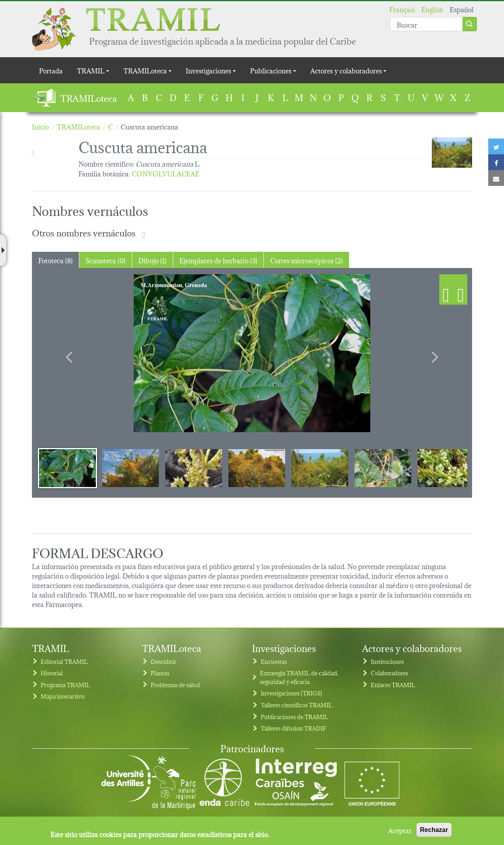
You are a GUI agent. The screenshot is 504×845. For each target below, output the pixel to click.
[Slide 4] (257, 468)
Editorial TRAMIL (64, 661)
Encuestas (274, 661)
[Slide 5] (320, 468)
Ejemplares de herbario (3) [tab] (218, 260)
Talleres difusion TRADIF (293, 728)
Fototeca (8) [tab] (55, 260)
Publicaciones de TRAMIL (294, 717)
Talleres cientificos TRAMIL (297, 705)
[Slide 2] (131, 468)
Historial (52, 673)
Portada (51, 70)
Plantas (160, 673)
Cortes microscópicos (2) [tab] (306, 260)
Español (462, 9)
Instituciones (387, 661)
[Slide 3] (194, 468)
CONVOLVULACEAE (166, 173)
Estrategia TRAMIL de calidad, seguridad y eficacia (299, 677)
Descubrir (163, 661)
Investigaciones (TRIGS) (291, 693)
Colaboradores (389, 673)
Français (402, 9)
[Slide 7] (446, 468)
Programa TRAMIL (65, 685)
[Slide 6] (383, 468)
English (432, 9)
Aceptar (400, 830)
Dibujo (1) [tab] (152, 260)
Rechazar (434, 830)
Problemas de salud (175, 685)
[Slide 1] (67, 468)
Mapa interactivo (63, 696)
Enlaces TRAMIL (393, 685)
